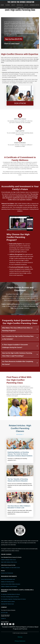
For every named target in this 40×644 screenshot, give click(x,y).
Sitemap (20, 637)
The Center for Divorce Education (21, 2)
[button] (20, 103)
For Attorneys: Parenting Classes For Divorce (11, 594)
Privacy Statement (20, 641)
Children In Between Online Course (8, 560)
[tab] (20, 329)
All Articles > (20, 434)
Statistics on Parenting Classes (8, 582)
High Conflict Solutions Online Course (9, 562)
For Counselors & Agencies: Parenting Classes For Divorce (13, 599)
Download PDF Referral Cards (7, 604)
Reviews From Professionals (7, 573)
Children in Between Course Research (9, 587)
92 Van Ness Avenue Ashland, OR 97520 (5, 616)
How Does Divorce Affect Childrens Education (11, 584)
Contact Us (3, 619)
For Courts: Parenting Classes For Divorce (10, 597)
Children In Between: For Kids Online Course (10, 568)
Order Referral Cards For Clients (8, 602)
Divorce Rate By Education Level (8, 579)
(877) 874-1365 (4, 613)
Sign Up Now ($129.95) (14, 39)
